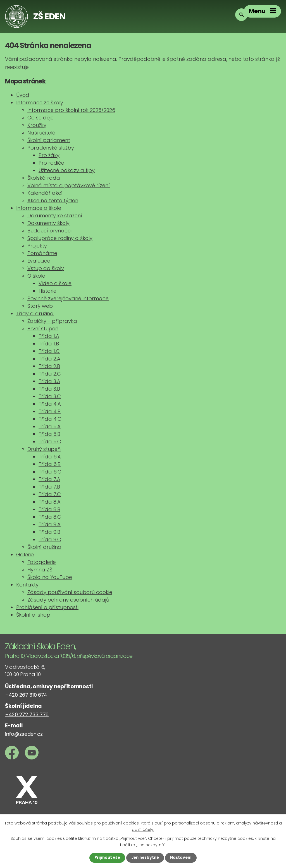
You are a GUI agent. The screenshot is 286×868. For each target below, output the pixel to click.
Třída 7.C (50, 494)
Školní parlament (49, 140)
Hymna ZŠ (40, 570)
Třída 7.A (49, 479)
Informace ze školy (40, 103)
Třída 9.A (50, 524)
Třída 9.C (50, 539)
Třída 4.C (50, 419)
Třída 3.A (49, 381)
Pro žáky (49, 155)
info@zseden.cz (24, 734)
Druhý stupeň (44, 449)
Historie (47, 291)
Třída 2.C (50, 374)
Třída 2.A (49, 359)
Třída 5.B (49, 434)
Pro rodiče (51, 163)
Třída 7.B (49, 487)
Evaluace (39, 261)
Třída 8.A (50, 502)
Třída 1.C (49, 351)
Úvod (23, 95)
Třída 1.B (49, 344)
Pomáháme (42, 253)
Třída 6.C (50, 472)
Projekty (37, 246)
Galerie (25, 555)
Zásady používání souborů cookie (70, 592)
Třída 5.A (50, 426)
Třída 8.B (49, 509)
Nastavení (182, 858)
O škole (36, 276)
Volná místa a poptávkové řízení (69, 185)
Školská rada (44, 178)
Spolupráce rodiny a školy (60, 238)
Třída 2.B (49, 366)
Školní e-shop (33, 615)
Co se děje (40, 118)
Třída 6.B (50, 464)
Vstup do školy (46, 268)
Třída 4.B (50, 411)
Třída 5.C (50, 442)
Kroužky (37, 125)
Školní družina (44, 547)
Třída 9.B (49, 532)
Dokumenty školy (48, 223)
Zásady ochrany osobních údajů (68, 600)
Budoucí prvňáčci (49, 231)
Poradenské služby (51, 148)
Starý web (40, 306)
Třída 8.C (50, 517)
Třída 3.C (50, 396)
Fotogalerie (42, 562)
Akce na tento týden (53, 200)
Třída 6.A (50, 457)
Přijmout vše (106, 858)
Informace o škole (39, 208)
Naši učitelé (41, 133)
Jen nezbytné (145, 858)
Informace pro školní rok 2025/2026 (71, 110)
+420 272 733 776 (27, 714)
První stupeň (43, 329)
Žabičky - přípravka (52, 321)
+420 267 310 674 (26, 695)
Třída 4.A (50, 404)
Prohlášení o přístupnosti (47, 607)
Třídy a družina (35, 313)
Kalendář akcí (45, 193)
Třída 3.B (49, 389)
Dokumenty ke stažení (55, 216)
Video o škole (55, 283)
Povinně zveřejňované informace (68, 298)
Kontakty (27, 585)
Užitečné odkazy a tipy (67, 170)
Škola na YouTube (50, 577)
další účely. (143, 829)
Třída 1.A (49, 336)
